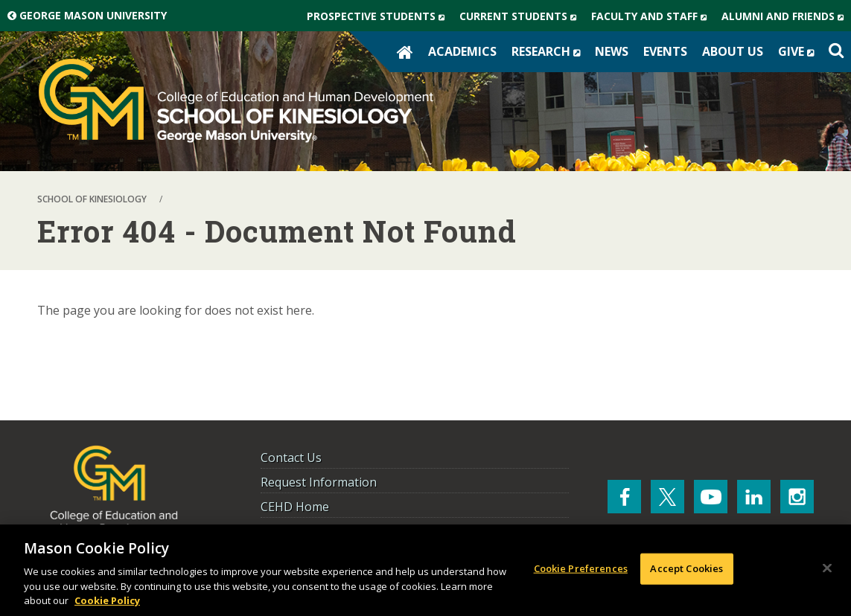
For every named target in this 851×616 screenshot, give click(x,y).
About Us (733, 51)
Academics (462, 51)
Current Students (522, 16)
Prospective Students (379, 16)
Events (665, 51)
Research (549, 51)
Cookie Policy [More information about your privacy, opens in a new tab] (107, 600)
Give (800, 51)
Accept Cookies (686, 568)
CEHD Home (295, 507)
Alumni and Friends (786, 16)
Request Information (319, 482)
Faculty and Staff (653, 16)
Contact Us (291, 458)
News (612, 51)
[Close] (827, 568)
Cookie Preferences (581, 568)
